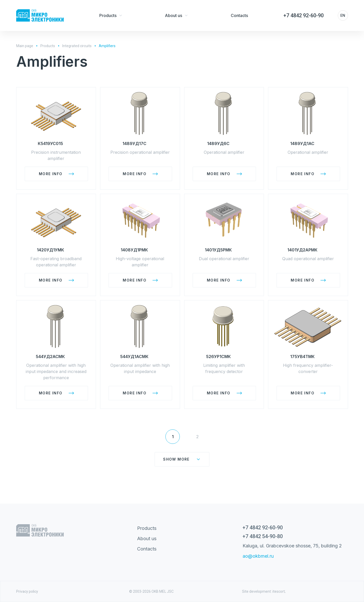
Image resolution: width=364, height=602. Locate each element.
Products (147, 528)
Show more (182, 459)
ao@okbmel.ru (258, 556)
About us (147, 539)
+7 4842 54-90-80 (263, 536)
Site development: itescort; (264, 591)
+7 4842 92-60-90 (263, 528)
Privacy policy (27, 591)
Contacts (147, 549)
